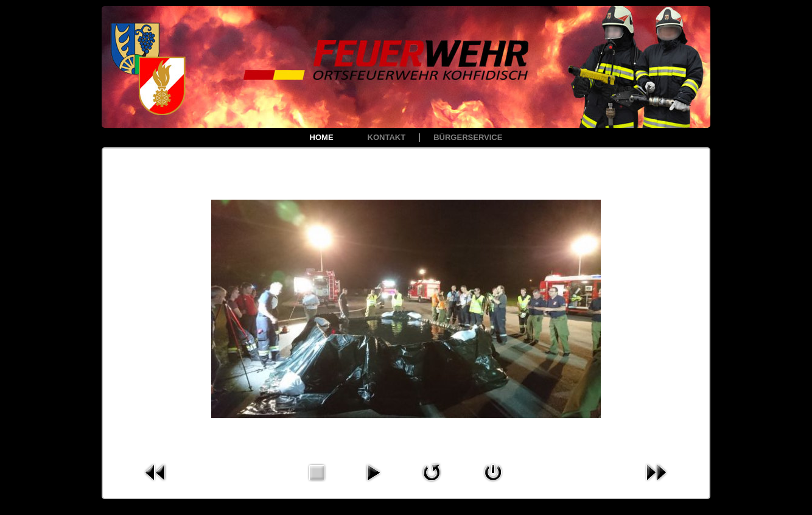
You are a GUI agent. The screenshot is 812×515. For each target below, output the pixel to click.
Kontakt (387, 137)
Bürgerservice (468, 137)
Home (322, 137)
